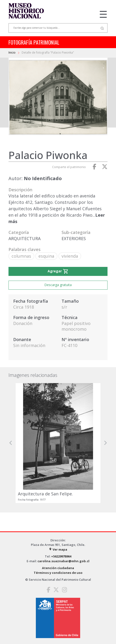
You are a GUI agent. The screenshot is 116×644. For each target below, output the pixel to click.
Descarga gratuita (58, 285)
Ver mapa (58, 549)
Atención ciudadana (58, 568)
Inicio (12, 53)
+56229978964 (61, 556)
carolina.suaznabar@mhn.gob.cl (63, 561)
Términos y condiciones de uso (58, 573)
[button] (11, 443)
